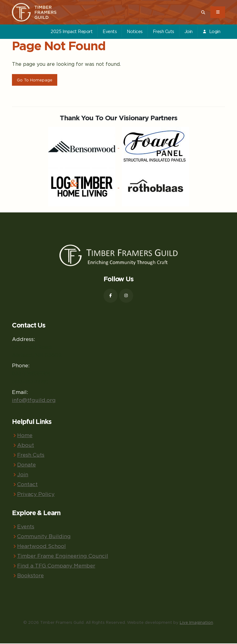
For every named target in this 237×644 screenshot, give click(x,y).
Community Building (44, 537)
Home (25, 436)
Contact (27, 485)
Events (110, 31)
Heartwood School (41, 547)
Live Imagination (196, 623)
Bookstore (30, 576)
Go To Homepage (35, 80)
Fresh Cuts (164, 31)
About (26, 446)
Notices (135, 31)
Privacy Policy (36, 494)
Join (188, 31)
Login (211, 31)
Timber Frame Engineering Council (63, 556)
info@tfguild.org (34, 401)
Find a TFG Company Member (56, 566)
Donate (26, 465)
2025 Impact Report (71, 31)
